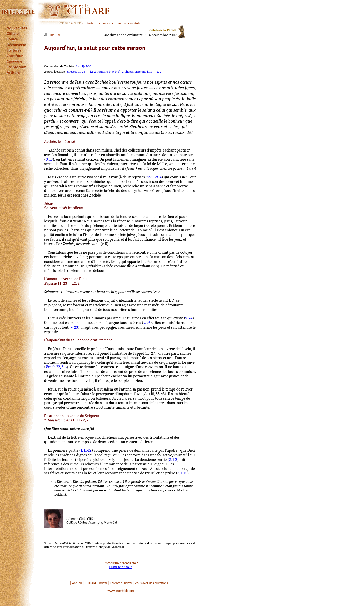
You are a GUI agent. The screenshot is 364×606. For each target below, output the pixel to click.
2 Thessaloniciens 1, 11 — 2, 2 (141, 71)
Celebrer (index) (121, 583)
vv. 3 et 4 (155, 177)
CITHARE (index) (96, 583)
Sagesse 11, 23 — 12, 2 (82, 71)
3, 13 (49, 159)
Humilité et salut (121, 567)
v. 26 (147, 323)
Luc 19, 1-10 (84, 66)
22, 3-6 (56, 367)
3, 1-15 (182, 473)
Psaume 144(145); (109, 71)
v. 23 (74, 327)
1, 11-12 (86, 450)
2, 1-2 (173, 460)
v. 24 (189, 318)
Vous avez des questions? (152, 583)
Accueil (77, 583)
